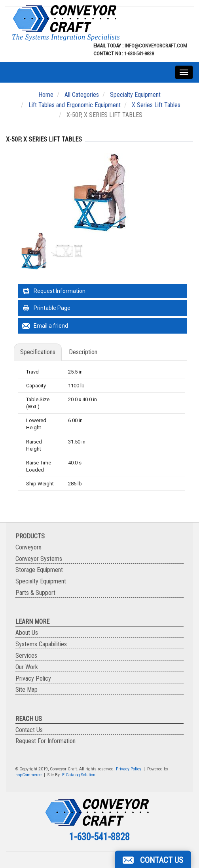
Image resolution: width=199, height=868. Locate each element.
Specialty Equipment (135, 95)
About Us (27, 633)
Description (83, 352)
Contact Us (29, 730)
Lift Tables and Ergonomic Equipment (75, 105)
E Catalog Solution (79, 775)
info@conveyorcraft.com (155, 46)
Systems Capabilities (41, 644)
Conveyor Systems (39, 559)
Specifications (38, 352)
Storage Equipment (39, 570)
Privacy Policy (33, 678)
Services (26, 656)
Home (46, 95)
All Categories (82, 95)
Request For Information (45, 741)
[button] (153, 859)
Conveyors (28, 547)
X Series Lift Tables (156, 105)
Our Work (27, 667)
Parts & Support (35, 593)
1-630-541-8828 (139, 54)
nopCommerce (28, 775)
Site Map (27, 690)
